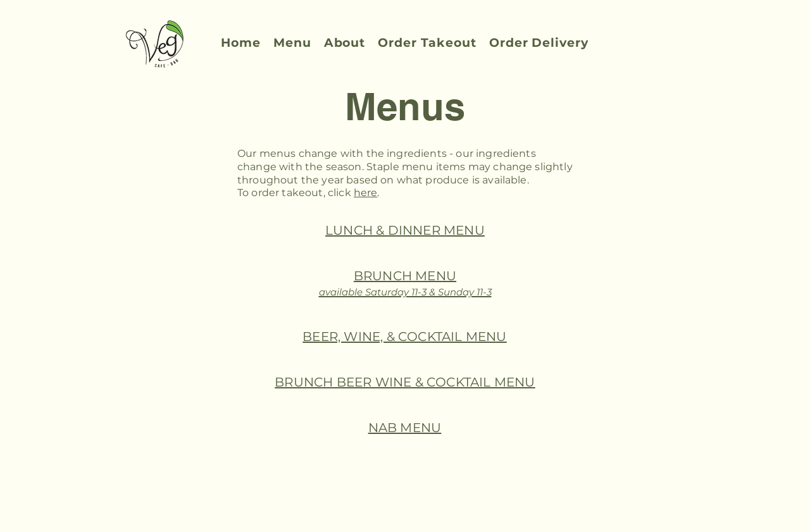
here (366, 193)
